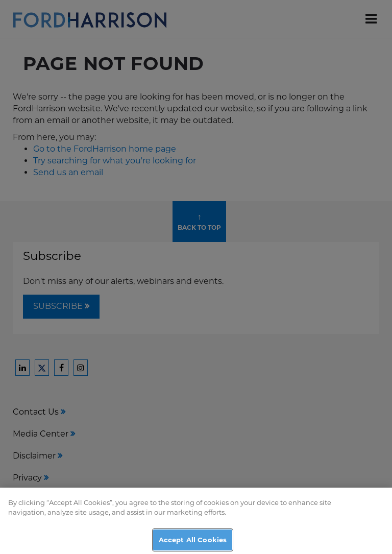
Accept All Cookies (193, 542)
